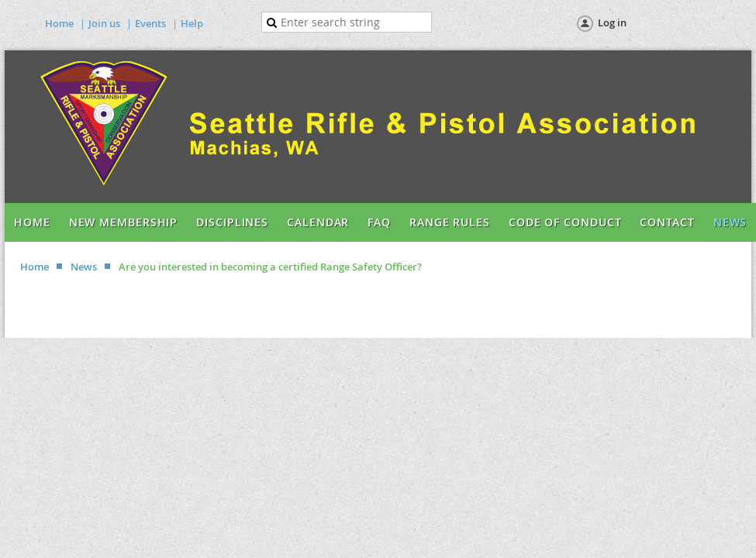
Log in (612, 22)
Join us (104, 23)
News (84, 267)
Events (150, 23)
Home (59, 23)
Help (192, 23)
